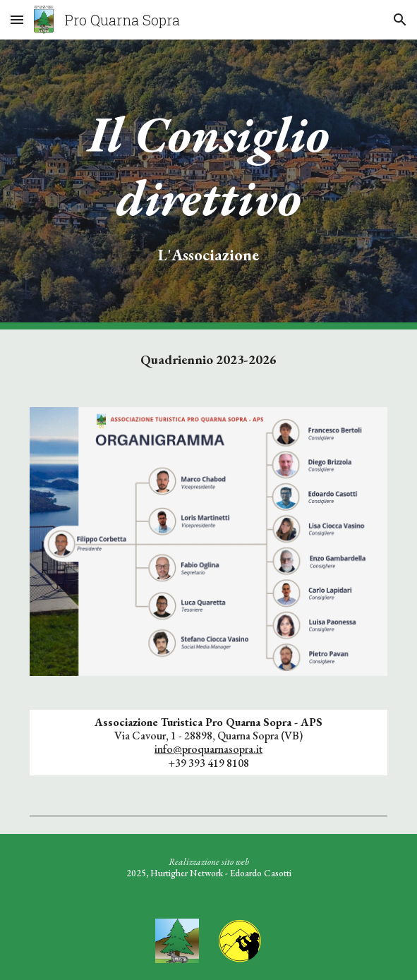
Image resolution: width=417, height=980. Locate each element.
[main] (208, 184)
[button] (17, 19)
